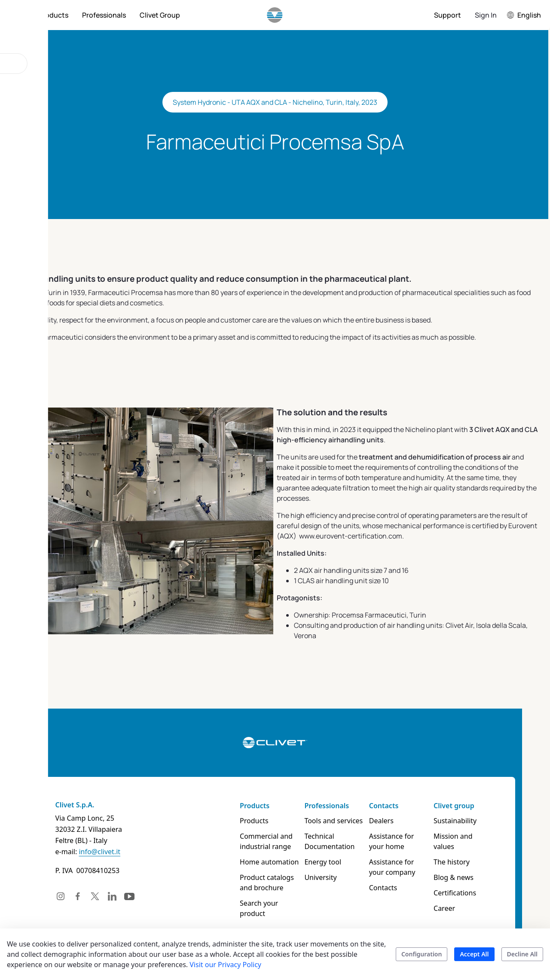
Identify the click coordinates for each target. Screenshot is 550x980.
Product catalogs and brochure (269, 883)
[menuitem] (53, 15)
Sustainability (475, 821)
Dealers (393, 821)
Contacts (396, 806)
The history (471, 852)
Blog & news (473, 867)
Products (250, 806)
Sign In (486, 15)
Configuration (422, 954)
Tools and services (337, 821)
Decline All (522, 954)
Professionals (330, 806)
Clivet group (474, 806)
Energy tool (326, 862)
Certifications (475, 883)
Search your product (268, 903)
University (324, 877)
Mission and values (484, 836)
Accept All (474, 954)
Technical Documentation (333, 841)
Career (464, 898)
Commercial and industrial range (261, 841)
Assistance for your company (411, 867)
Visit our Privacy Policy (225, 965)
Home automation (264, 862)
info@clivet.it (72, 852)
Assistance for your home (411, 841)
